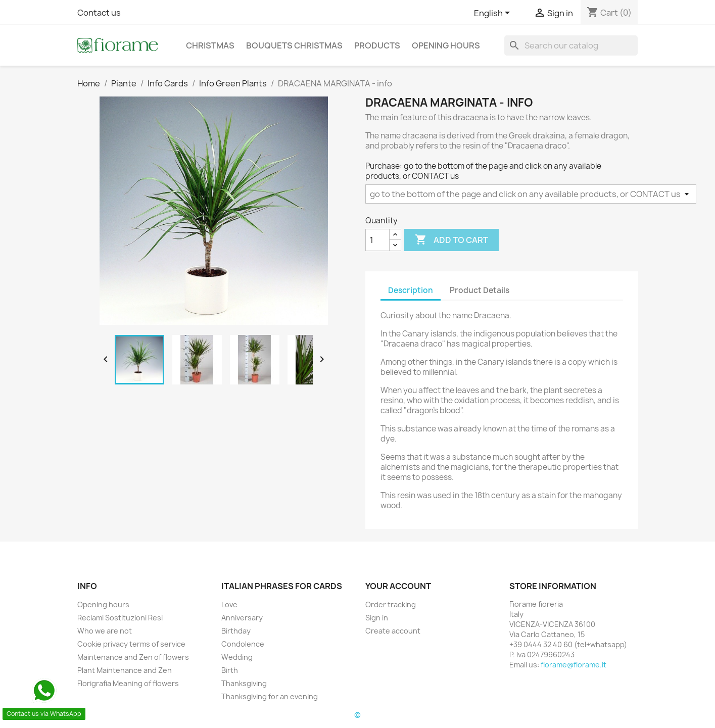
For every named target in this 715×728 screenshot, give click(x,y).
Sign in (377, 618)
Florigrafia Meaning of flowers (128, 683)
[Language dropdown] (494, 14)
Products (377, 45)
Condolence (243, 644)
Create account (393, 631)
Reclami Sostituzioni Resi (120, 618)
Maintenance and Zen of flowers (133, 657)
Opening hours (446, 45)
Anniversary (242, 618)
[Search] (571, 45)
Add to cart (451, 240)
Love (229, 604)
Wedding (237, 657)
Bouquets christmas (294, 45)
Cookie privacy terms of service (131, 644)
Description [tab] (411, 290)
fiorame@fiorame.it (574, 665)
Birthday (236, 631)
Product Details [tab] (480, 290)
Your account (398, 586)
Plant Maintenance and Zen (125, 670)
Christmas (210, 45)
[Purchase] (531, 194)
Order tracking (391, 604)
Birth (230, 670)
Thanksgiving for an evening (270, 696)
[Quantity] (377, 240)
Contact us (99, 13)
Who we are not (105, 631)
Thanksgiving (244, 683)
